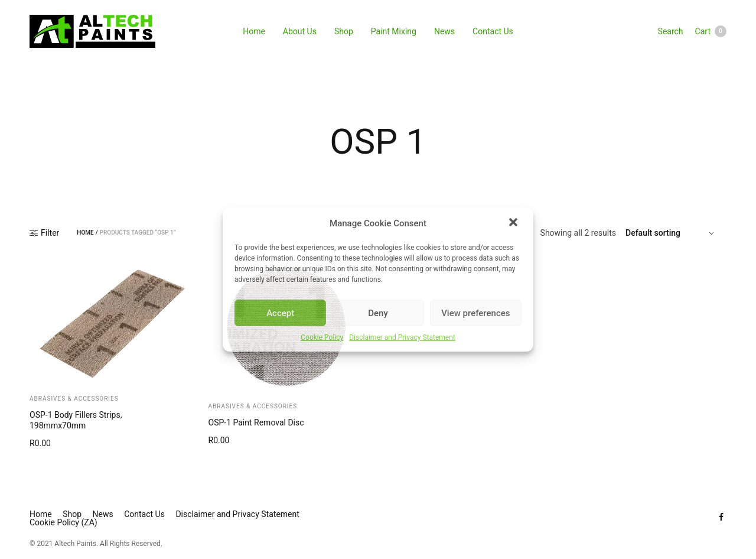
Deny (378, 313)
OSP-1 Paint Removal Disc (256, 422)
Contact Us (493, 31)
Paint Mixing (394, 31)
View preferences (475, 313)
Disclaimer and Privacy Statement (402, 337)
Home (254, 31)
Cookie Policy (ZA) (63, 522)
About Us (300, 31)
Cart (711, 31)
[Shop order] (671, 233)
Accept (280, 313)
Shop (344, 31)
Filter (44, 233)
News (444, 31)
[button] (514, 223)
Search (671, 31)
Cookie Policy (322, 337)
